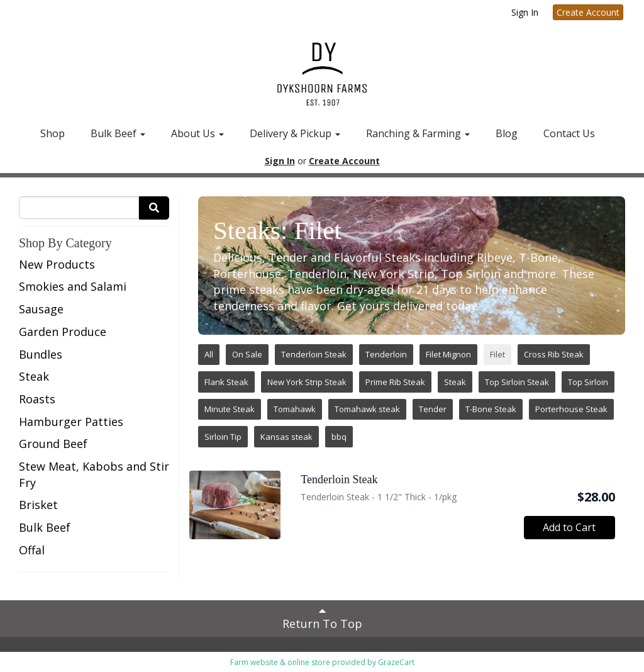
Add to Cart (569, 527)
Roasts (37, 399)
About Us (197, 133)
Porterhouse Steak (571, 409)
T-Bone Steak (491, 409)
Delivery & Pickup (295, 133)
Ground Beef (53, 444)
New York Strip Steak (307, 382)
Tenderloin (386, 354)
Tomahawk (295, 409)
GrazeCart (396, 662)
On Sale (247, 354)
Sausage (41, 309)
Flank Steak (226, 382)
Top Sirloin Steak (517, 382)
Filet (497, 354)
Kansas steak (286, 437)
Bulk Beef (118, 133)
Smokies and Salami (73, 286)
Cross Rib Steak (554, 354)
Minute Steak (230, 409)
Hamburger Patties (71, 422)
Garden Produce (63, 332)
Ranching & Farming (418, 133)
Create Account (588, 12)
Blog (507, 133)
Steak (34, 376)
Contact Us (569, 133)
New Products (57, 264)
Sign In (525, 12)
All (209, 354)
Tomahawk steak (367, 409)
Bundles (41, 354)
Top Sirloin (588, 382)
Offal (32, 550)
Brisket (38, 505)
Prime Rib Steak (395, 382)
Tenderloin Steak (314, 354)
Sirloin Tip (223, 437)
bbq (339, 437)
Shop (53, 133)
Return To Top (322, 618)
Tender (433, 409)
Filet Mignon (448, 354)
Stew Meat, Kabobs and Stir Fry (94, 474)
